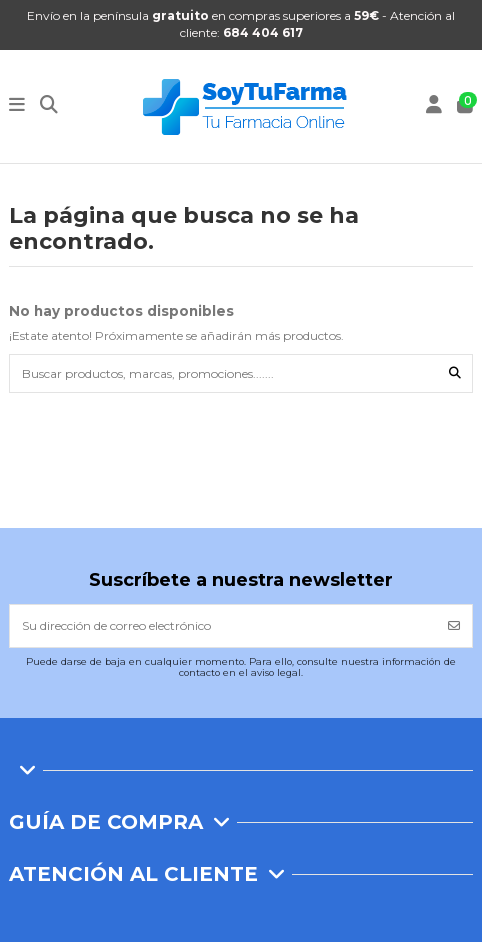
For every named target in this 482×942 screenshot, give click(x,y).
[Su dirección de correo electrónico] (223, 626)
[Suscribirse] (454, 626)
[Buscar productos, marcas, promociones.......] (455, 373)
